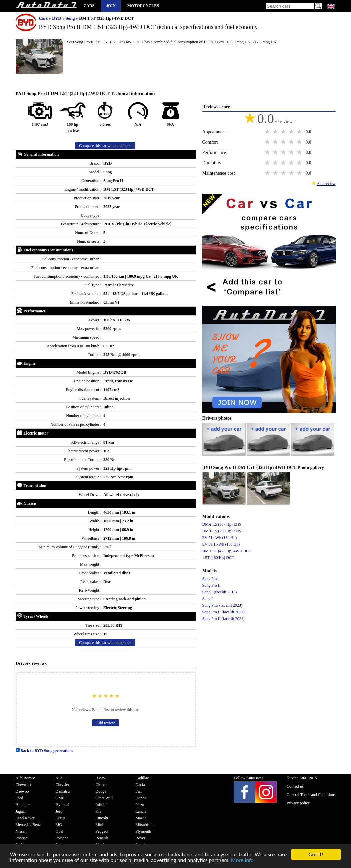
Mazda (141, 818)
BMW (101, 778)
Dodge (101, 791)
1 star (268, 132)
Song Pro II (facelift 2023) (223, 612)
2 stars (276, 132)
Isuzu (140, 805)
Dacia (140, 785)
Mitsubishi (144, 825)
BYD (57, 18)
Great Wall (104, 798)
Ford (19, 798)
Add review (105, 723)
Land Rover (25, 818)
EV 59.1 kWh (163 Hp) (221, 544)
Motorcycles (143, 6)
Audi (60, 778)
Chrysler (62, 785)
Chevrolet (23, 785)
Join (111, 6)
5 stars (300, 132)
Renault (102, 838)
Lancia (141, 811)
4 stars (292, 132)
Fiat (139, 791)
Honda (141, 798)
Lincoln (102, 818)
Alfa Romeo (25, 778)
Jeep (59, 811)
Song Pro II (211, 585)
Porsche (62, 838)
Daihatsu (63, 791)
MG (59, 825)
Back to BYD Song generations (44, 751)
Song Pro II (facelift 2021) (223, 619)
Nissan (21, 831)
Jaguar (21, 811)
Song (71, 18)
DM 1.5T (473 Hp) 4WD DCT (227, 551)
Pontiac (22, 838)
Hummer (23, 805)
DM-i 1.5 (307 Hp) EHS (222, 524)
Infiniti (101, 805)
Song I (208, 599)
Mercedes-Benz (28, 825)
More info (242, 861)
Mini (99, 825)
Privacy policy (298, 803)
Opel (59, 831)
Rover (140, 838)
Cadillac (142, 778)
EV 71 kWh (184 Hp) (220, 538)
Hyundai (62, 805)
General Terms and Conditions (311, 795)
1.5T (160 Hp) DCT (218, 558)
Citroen (102, 785)
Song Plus (210, 579)
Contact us (295, 786)
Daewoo (22, 791)
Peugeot (102, 831)
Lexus (60, 818)
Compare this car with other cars (105, 146)
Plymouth (143, 831)
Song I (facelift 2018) (220, 592)
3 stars (284, 132)
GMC (60, 798)
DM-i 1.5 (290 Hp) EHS (222, 531)
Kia (98, 811)
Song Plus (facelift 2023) (222, 605)
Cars (89, 6)
